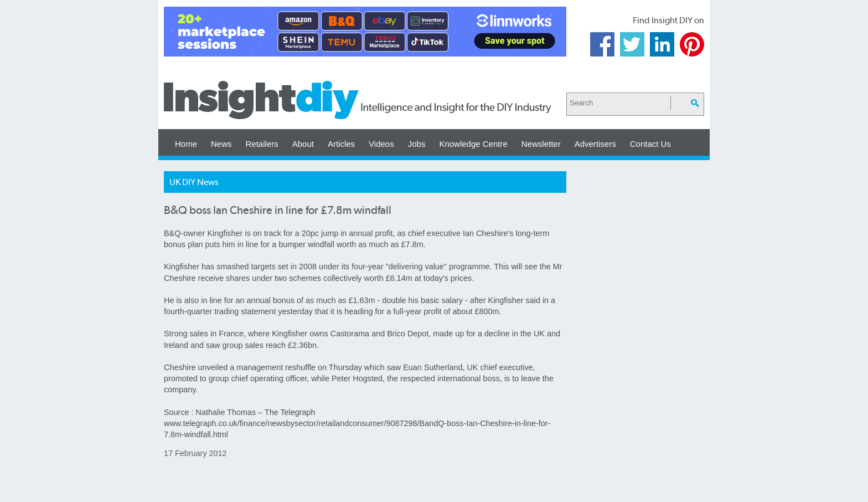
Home (186, 144)
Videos (381, 144)
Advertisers (595, 144)
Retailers (262, 144)
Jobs (417, 144)
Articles (341, 144)
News (221, 144)
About (303, 144)
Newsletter (541, 144)
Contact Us (650, 144)
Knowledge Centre (473, 144)
